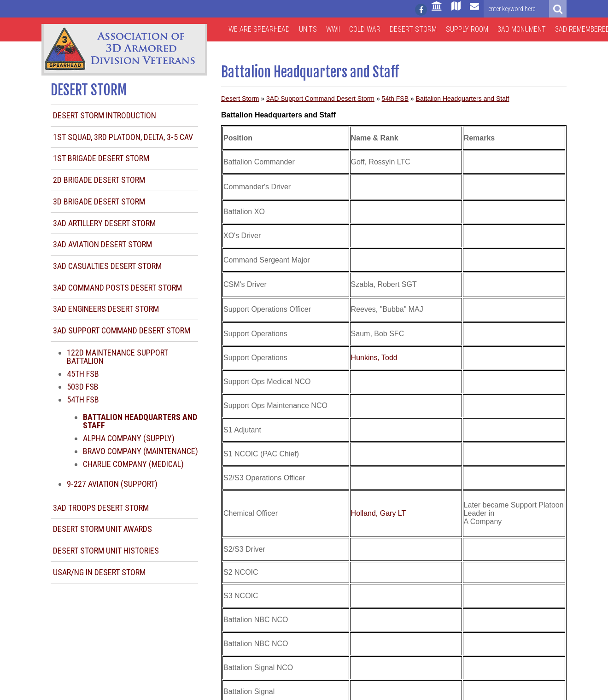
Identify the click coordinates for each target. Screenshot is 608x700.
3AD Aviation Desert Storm (102, 244)
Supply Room (467, 29)
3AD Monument (522, 29)
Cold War (365, 29)
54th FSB (83, 400)
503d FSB (83, 387)
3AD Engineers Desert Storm (106, 309)
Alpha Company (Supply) (129, 438)
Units (308, 29)
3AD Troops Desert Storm (101, 508)
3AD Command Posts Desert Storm (117, 288)
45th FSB (83, 374)
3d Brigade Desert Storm (99, 201)
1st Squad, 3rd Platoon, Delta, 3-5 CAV (123, 137)
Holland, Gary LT (379, 513)
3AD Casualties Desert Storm (107, 266)
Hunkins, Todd (374, 358)
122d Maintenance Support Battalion (117, 357)
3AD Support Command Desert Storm (122, 330)
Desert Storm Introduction (105, 115)
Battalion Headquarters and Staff (463, 99)
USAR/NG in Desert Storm (99, 572)
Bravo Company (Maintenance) (140, 451)
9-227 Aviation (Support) (112, 484)
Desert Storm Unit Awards (102, 529)
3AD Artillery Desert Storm (104, 223)
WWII (333, 29)
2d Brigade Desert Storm (99, 180)
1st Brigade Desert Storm (101, 158)
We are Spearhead (259, 29)
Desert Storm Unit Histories (106, 551)
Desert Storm (413, 29)
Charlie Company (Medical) (133, 464)
